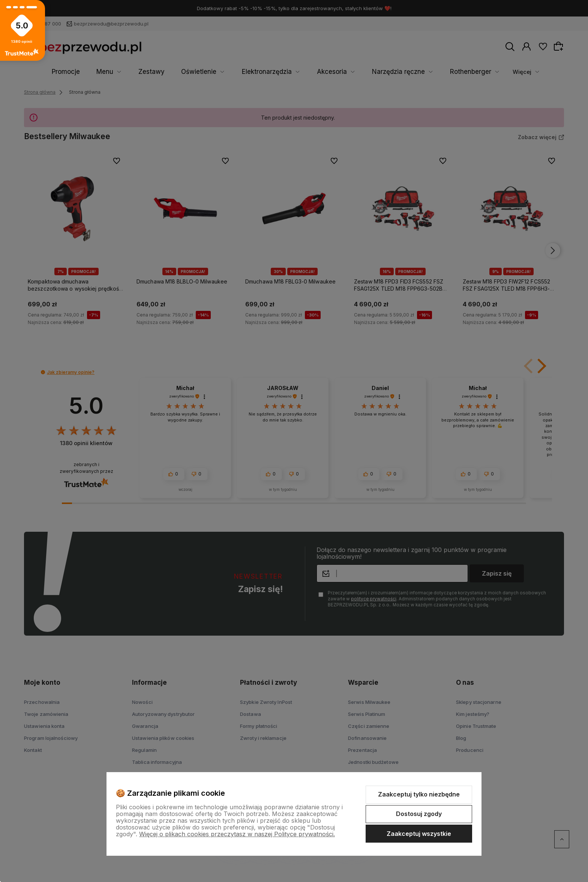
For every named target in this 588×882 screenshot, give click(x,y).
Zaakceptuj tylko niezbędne (419, 794)
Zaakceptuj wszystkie (419, 834)
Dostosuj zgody (419, 814)
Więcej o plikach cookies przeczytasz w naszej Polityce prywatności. (237, 834)
